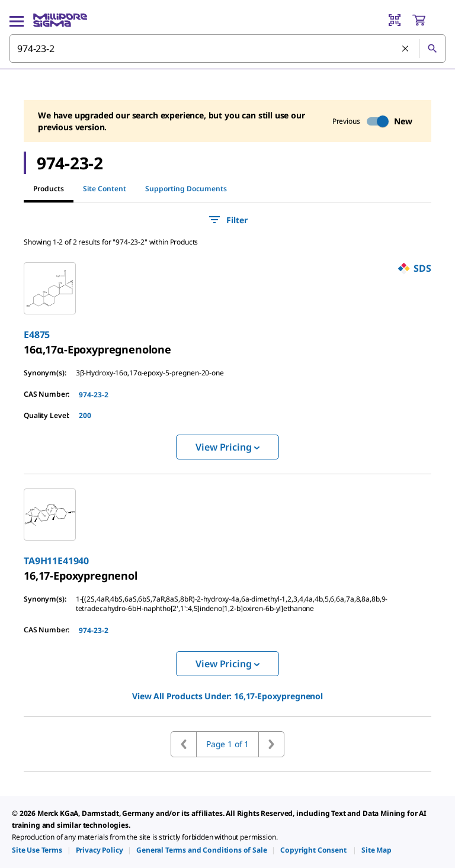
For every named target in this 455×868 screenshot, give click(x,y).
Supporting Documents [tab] (186, 189)
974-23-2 (94, 395)
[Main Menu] (17, 20)
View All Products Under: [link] (227, 696)
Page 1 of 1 (227, 744)
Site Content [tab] (105, 189)
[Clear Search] (406, 49)
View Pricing (227, 447)
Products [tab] (49, 189)
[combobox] (227, 49)
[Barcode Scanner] (395, 20)
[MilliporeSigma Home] (60, 20)
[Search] (432, 49)
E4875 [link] (37, 335)
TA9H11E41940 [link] (56, 561)
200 (85, 415)
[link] (97, 349)
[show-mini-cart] (428, 20)
